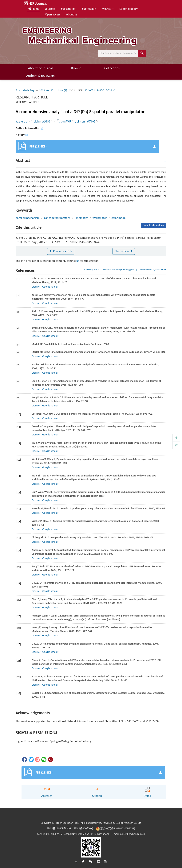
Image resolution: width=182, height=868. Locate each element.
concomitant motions (57, 218)
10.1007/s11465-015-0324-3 (100, 90)
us (78, 261)
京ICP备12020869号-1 (59, 828)
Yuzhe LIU (22, 121)
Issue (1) (62, 90)
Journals (50, 9)
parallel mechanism (28, 218)
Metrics (108, 9)
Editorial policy (129, 9)
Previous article (61, 251)
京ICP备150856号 (84, 828)
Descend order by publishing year (119, 270)
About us (72, 14)
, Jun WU (65, 121)
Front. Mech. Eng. (25, 90)
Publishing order (91, 270)
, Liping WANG (41, 121)
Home (34, 9)
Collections (112, 68)
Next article (124, 251)
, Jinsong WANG (85, 121)
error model (119, 218)
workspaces (100, 218)
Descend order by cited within (153, 270)
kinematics (81, 218)
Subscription (69, 9)
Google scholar (50, 287)
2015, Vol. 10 (46, 90)
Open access (53, 14)
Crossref (36, 287)
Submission (89, 9)
